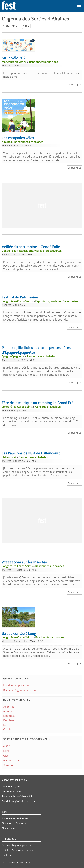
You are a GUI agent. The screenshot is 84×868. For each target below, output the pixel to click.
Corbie (7, 729)
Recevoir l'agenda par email (20, 690)
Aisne (7, 746)
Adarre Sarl (14, 863)
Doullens (9, 720)
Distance (10, 26)
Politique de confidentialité (17, 796)
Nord (6, 751)
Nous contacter (10, 828)
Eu (5, 725)
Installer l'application (16, 685)
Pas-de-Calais (11, 761)
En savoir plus (75, 84)
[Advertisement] (42, 205)
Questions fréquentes (14, 823)
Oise (6, 756)
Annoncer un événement (16, 818)
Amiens (8, 711)
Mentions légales (11, 786)
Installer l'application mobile (18, 850)
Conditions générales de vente (19, 801)
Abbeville (9, 707)
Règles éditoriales (12, 791)
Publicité (7, 855)
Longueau (9, 716)
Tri (26, 26)
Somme (8, 765)
